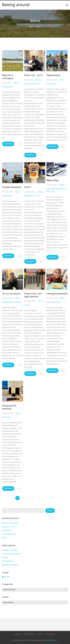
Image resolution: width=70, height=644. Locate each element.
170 (52, 498)
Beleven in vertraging (8, 77)
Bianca (16, 83)
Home (31, 27)
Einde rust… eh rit (34, 75)
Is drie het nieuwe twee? (11, 554)
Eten (38, 196)
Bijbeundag (53, 180)
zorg (53, 192)
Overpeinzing (7, 87)
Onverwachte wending (9, 407)
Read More (8, 144)
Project (50, 84)
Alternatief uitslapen (10, 565)
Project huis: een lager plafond (33, 295)
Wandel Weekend (12, 187)
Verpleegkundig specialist (57, 189)
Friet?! (28, 187)
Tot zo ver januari (11, 294)
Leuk (4, 417)
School (59, 302)
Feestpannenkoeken (58, 294)
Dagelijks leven (30, 196)
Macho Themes (51, 640)
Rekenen (5, 558)
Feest (53, 302)
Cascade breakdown (10, 550)
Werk (49, 192)
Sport (38, 84)
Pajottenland (54, 75)
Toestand (18, 302)
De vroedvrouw (8, 561)
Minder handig (30, 84)
